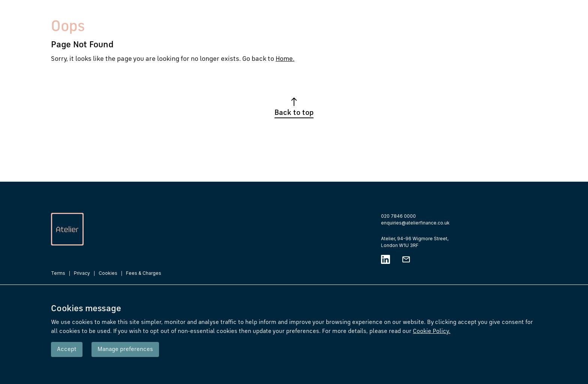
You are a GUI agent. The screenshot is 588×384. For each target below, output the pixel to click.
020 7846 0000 (398, 216)
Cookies (108, 273)
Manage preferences (125, 349)
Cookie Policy (432, 331)
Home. (285, 59)
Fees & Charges (144, 273)
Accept (67, 349)
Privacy (82, 273)
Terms (58, 273)
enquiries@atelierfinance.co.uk (415, 223)
